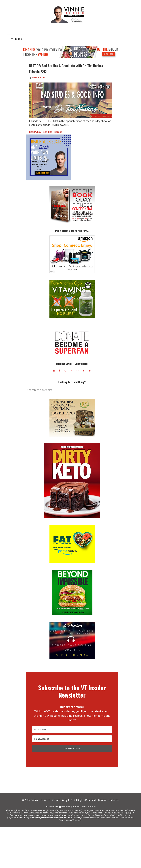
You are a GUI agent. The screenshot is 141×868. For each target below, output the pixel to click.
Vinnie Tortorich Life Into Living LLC (52, 800)
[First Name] (72, 730)
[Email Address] (72, 739)
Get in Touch (91, 807)
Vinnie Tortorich (69, 14)
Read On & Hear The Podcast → (47, 132)
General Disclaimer (109, 800)
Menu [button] (19, 39)
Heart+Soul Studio (79, 807)
